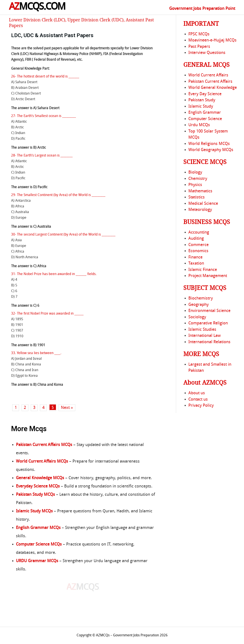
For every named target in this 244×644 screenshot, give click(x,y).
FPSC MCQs (199, 34)
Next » (67, 408)
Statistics (197, 197)
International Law (204, 336)
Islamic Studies (202, 330)
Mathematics (200, 191)
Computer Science (205, 119)
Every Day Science (205, 94)
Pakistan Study (202, 100)
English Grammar (205, 113)
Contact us (198, 399)
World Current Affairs (208, 75)
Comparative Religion (208, 323)
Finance (195, 257)
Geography (198, 305)
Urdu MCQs (199, 125)
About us (197, 393)
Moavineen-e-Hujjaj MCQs (212, 40)
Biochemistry (201, 298)
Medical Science (203, 204)
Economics (198, 251)
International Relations (209, 342)
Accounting (199, 232)
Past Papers (199, 47)
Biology (195, 172)
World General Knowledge (213, 88)
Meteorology (200, 210)
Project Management (208, 276)
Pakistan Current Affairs (210, 82)
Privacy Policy (201, 406)
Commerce (198, 245)
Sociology (197, 317)
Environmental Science (209, 311)
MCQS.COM (37, 7)
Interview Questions (207, 53)
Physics (195, 185)
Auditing (196, 239)
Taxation (196, 263)
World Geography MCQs (211, 150)
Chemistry (198, 179)
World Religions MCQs (209, 144)
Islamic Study (201, 107)
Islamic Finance (203, 270)
